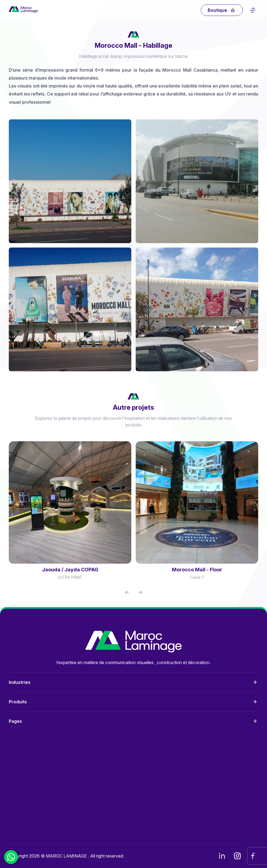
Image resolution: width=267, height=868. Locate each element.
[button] (127, 592)
